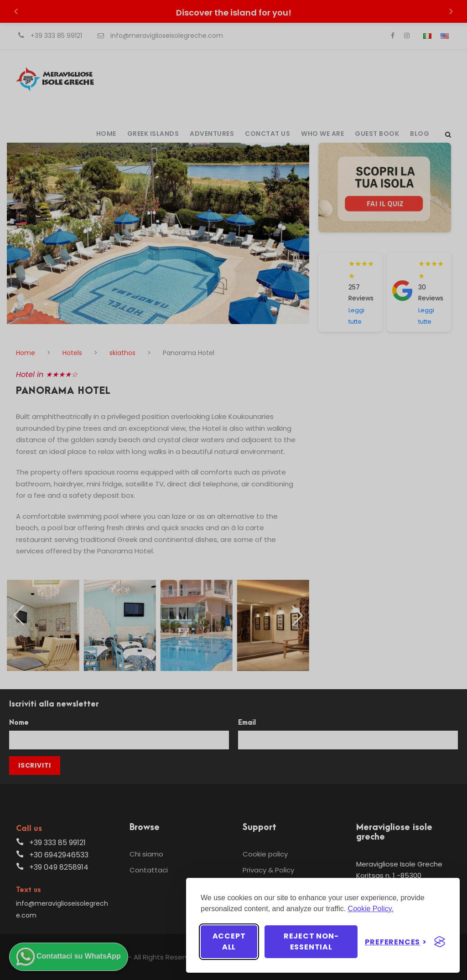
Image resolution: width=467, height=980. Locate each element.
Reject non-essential (311, 941)
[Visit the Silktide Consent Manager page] (440, 942)
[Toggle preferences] (396, 942)
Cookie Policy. (371, 909)
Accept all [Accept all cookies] (229, 941)
